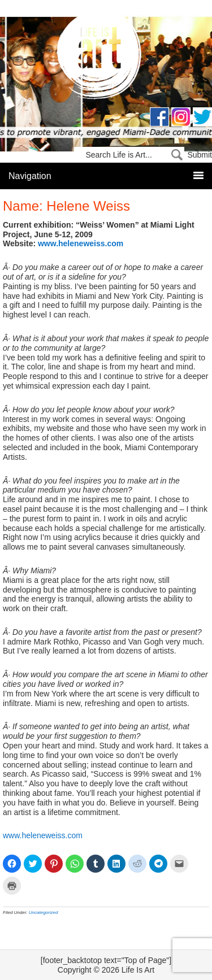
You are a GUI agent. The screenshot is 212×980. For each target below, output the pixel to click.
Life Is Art (106, 58)
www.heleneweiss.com (81, 243)
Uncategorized (44, 913)
